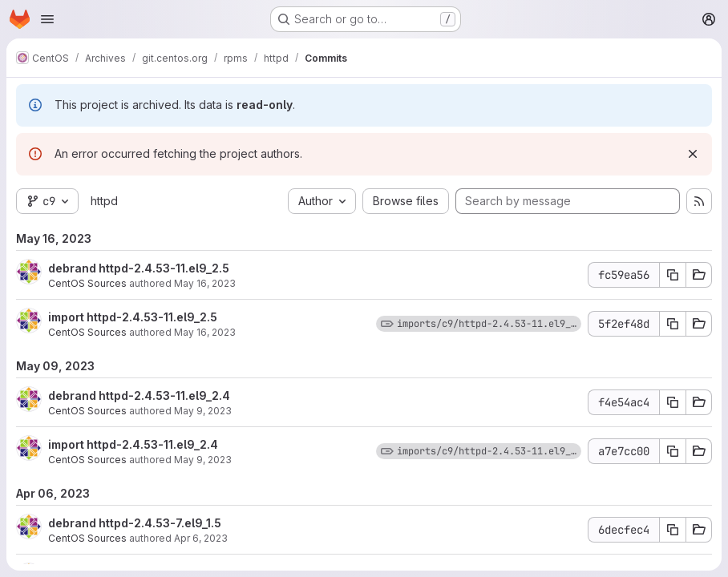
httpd (104, 201)
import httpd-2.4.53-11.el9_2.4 (133, 444)
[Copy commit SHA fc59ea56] (673, 275)
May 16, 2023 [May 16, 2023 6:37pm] (205, 283)
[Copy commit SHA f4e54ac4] (673, 402)
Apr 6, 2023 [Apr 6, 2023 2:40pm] (201, 538)
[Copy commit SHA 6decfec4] (673, 530)
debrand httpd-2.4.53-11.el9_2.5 (139, 268)
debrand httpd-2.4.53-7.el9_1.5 (135, 523)
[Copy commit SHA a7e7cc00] (673, 451)
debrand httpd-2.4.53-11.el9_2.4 (139, 395)
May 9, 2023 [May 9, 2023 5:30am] (203, 411)
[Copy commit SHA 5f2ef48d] (673, 324)
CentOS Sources (87, 283)
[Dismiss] (693, 154)
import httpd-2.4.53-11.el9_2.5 (133, 317)
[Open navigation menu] (47, 19)
